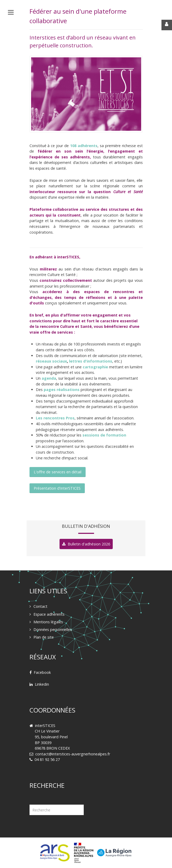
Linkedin (42, 684)
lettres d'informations (91, 361)
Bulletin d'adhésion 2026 (89, 544)
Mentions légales (48, 622)
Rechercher (30, 798)
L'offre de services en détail (58, 472)
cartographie (95, 367)
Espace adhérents (49, 614)
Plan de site (44, 637)
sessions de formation (104, 435)
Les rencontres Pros (55, 418)
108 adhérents (84, 146)
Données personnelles (53, 629)
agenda (49, 378)
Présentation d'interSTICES (57, 488)
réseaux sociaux (51, 361)
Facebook (42, 672)
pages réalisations (62, 390)
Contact (40, 606)
